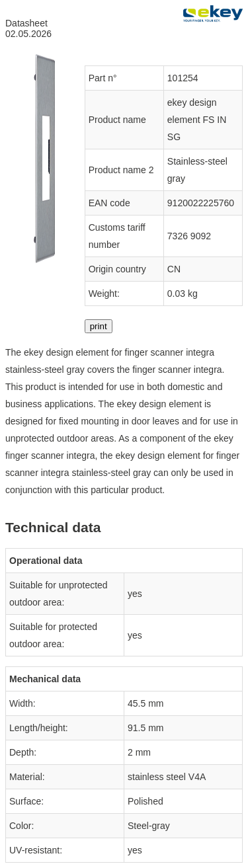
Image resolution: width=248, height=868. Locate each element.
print (99, 326)
